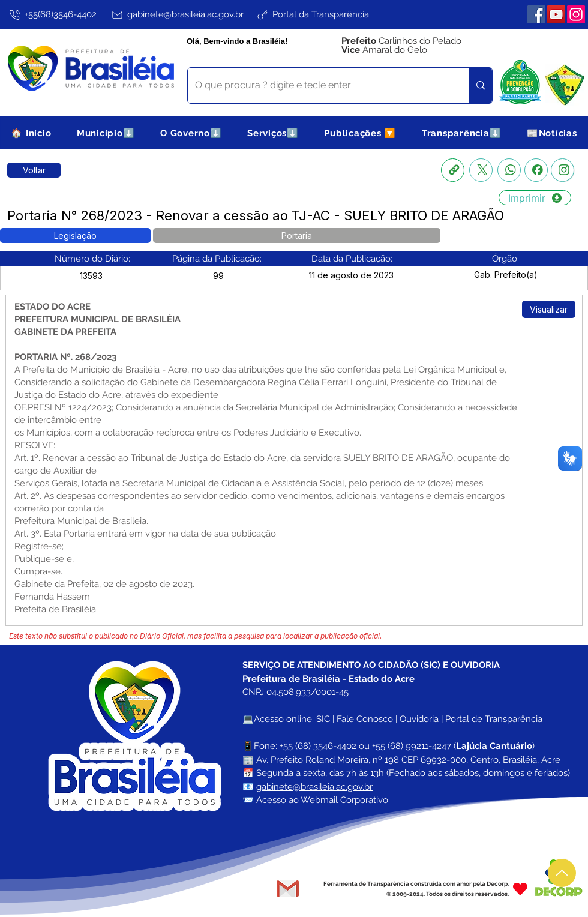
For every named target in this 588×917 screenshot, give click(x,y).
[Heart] (520, 888)
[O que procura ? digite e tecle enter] (319, 86)
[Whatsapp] (509, 170)
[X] (481, 170)
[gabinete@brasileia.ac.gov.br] (177, 14)
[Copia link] (453, 170)
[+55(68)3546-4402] (52, 14)
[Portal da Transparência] (312, 14)
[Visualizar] (549, 309)
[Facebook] (536, 14)
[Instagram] (576, 14)
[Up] (562, 873)
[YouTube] (556, 14)
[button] (106, 133)
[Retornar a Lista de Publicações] (34, 170)
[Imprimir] (535, 198)
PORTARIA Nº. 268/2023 (65, 357)
